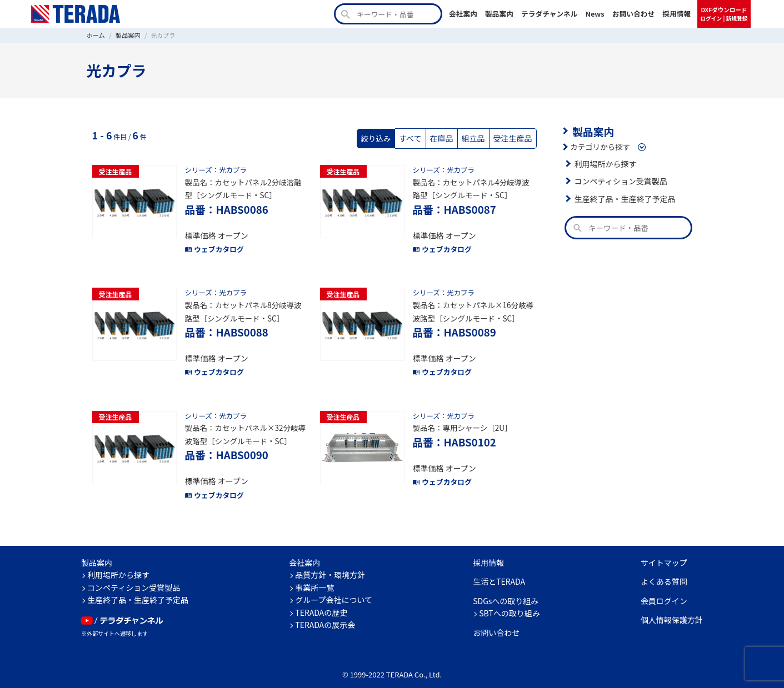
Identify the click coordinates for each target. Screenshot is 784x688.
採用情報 (676, 14)
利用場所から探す (605, 163)
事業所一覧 (314, 577)
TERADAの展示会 (325, 615)
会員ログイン (664, 590)
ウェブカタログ (213, 245)
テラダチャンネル (550, 14)
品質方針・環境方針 (330, 565)
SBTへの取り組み (510, 603)
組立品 (475, 138)
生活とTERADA (499, 571)
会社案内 (463, 14)
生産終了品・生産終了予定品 (623, 198)
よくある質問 (664, 571)
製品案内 (499, 14)
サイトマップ (664, 552)
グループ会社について (334, 590)
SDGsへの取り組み (506, 590)
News (595, 14)
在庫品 (445, 138)
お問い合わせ (634, 14)
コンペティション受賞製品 (619, 180)
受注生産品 (513, 138)
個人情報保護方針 (672, 610)
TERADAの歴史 (321, 602)
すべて (415, 138)
